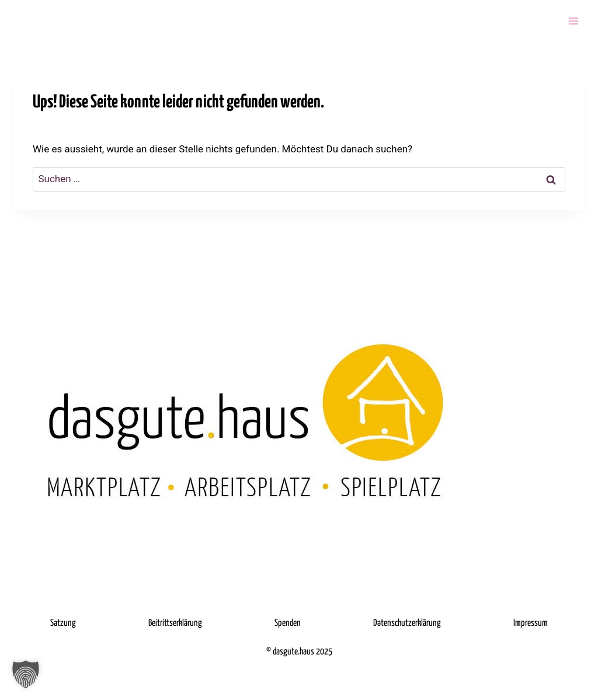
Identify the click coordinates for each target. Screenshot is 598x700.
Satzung (63, 623)
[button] (26, 674)
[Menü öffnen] (573, 21)
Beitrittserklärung (175, 623)
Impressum (531, 623)
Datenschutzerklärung (407, 623)
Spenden (288, 623)
